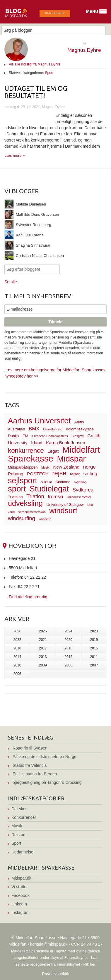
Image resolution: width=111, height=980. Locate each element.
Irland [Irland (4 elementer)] (37, 443)
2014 (17, 657)
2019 (94, 640)
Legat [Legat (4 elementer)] (53, 451)
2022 (17, 640)
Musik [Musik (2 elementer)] (45, 467)
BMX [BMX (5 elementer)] (34, 429)
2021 (43, 640)
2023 (94, 631)
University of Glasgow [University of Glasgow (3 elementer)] (65, 505)
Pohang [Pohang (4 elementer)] (16, 474)
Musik (17, 826)
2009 (43, 665)
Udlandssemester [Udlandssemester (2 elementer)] (79, 497)
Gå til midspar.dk (55, 13)
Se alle (11, 282)
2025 (43, 631)
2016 (68, 648)
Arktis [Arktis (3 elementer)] (79, 422)
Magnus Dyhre (84, 50)
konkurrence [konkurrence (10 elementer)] (26, 451)
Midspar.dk (21, 878)
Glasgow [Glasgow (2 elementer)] (77, 436)
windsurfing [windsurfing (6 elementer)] (22, 518)
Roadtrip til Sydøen (30, 748)
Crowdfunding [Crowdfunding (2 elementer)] (53, 429)
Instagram (21, 912)
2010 (17, 665)
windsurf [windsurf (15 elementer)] (63, 511)
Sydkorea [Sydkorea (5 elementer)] (83, 490)
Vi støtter (20, 887)
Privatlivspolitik (56, 974)
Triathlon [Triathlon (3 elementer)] (15, 497)
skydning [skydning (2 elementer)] (80, 482)
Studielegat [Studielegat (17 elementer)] (49, 489)
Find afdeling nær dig (28, 597)
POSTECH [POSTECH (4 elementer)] (38, 474)
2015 (94, 648)
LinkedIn (19, 904)
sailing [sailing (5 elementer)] (90, 474)
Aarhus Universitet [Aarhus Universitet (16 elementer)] (39, 421)
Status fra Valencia (30, 765)
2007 (94, 665)
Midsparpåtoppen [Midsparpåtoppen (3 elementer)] (23, 467)
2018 (17, 648)
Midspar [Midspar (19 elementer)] (71, 459)
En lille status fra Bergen (35, 774)
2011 (94, 657)
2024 (68, 631)
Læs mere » (14, 155)
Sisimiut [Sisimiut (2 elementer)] (46, 482)
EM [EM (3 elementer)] (25, 436)
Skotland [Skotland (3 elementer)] (63, 482)
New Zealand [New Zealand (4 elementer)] (66, 467)
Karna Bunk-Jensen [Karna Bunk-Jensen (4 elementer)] (66, 443)
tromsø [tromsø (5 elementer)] (56, 497)
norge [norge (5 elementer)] (89, 467)
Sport (49, 73)
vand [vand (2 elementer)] (11, 512)
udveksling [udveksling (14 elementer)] (25, 503)
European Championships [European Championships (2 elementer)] (50, 436)
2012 (68, 657)
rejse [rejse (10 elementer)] (59, 473)
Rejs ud (18, 835)
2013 (43, 657)
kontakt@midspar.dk (49, 944)
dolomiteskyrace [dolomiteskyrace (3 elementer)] (80, 429)
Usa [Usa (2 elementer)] (90, 505)
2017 (43, 648)
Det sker (19, 809)
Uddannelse (22, 852)
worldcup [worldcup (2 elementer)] (45, 519)
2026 (17, 631)
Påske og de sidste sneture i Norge (45, 757)
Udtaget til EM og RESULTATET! (36, 92)
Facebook (20, 895)
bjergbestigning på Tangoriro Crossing (47, 782)
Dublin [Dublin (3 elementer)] (13, 436)
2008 (68, 665)
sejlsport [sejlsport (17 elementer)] (23, 481)
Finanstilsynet (76, 958)
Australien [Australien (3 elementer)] (16, 429)
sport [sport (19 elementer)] (17, 489)
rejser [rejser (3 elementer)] (75, 474)
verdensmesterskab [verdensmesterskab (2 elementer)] (32, 512)
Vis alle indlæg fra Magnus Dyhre (35, 64)
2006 (17, 674)
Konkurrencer (24, 817)
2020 (68, 640)
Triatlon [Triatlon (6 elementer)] (35, 496)
